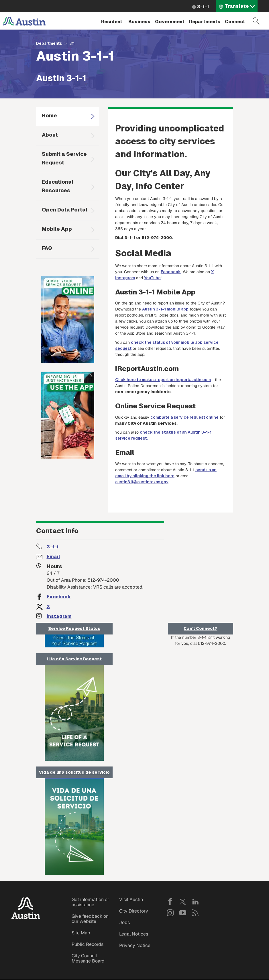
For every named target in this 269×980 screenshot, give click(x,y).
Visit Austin (131, 900)
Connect (235, 22)
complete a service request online (184, 417)
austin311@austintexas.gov (142, 482)
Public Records (88, 944)
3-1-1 (203, 7)
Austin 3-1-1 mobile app (165, 309)
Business (139, 22)
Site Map (81, 933)
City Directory (134, 911)
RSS (195, 913)
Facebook (171, 272)
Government (170, 22)
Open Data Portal (65, 210)
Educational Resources (58, 186)
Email (53, 557)
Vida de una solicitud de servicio (74, 772)
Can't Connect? (200, 628)
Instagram (125, 278)
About (50, 135)
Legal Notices (134, 934)
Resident (112, 22)
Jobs (124, 922)
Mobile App (57, 229)
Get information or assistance (90, 902)
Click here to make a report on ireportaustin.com (163, 380)
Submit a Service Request (64, 158)
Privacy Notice (135, 945)
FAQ (47, 248)
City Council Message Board (88, 958)
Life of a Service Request (74, 659)
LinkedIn (195, 902)
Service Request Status (74, 628)
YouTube (152, 278)
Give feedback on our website (90, 919)
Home (49, 116)
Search (256, 21)
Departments (205, 22)
